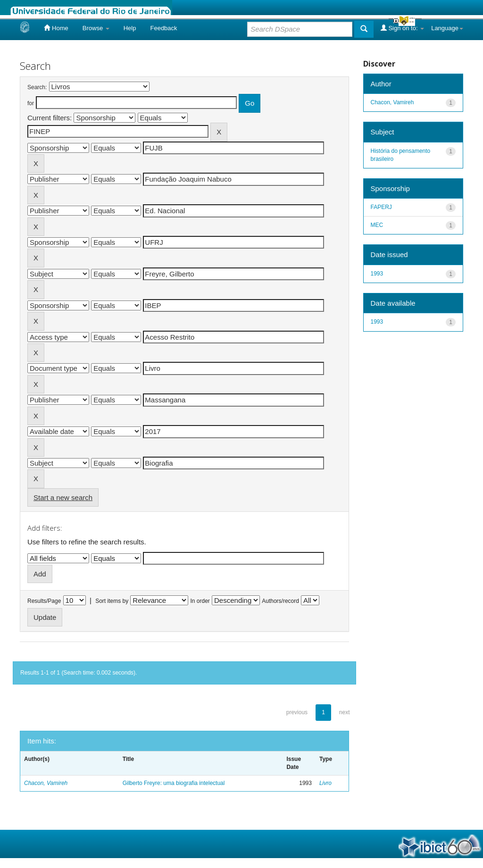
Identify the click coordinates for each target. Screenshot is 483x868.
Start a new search (63, 497)
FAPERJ (381, 207)
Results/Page (44, 601)
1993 (377, 274)
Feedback (163, 28)
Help (130, 28)
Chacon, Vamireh (46, 783)
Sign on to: (402, 28)
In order (200, 601)
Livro (325, 783)
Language (447, 28)
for (31, 103)
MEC (377, 225)
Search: (37, 87)
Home (56, 28)
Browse (96, 28)
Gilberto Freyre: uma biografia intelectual (174, 783)
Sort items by (112, 601)
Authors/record (280, 601)
